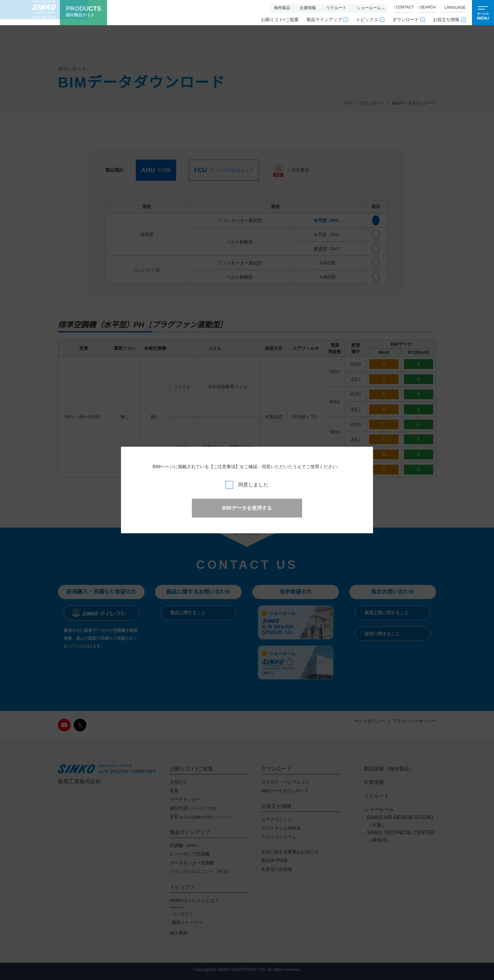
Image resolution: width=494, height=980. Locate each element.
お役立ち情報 (449, 20)
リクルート (336, 8)
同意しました (247, 485)
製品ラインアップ (327, 20)
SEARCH (427, 7)
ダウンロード (409, 20)
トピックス (370, 20)
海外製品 (282, 8)
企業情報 (308, 8)
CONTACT (404, 7)
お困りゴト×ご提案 (280, 20)
